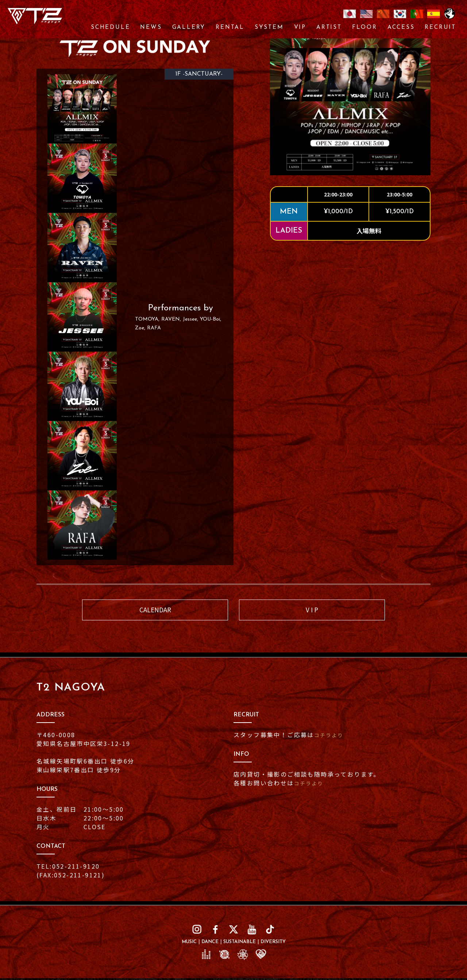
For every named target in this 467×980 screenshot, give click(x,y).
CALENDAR (155, 611)
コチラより (331, 736)
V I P (312, 611)
